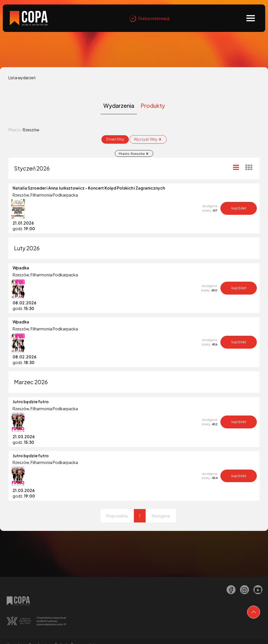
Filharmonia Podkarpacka (54, 195)
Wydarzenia (119, 106)
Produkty (153, 106)
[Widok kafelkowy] (249, 167)
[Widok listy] (236, 167)
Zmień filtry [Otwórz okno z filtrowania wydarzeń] (115, 139)
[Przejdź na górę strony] (254, 612)
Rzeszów (21, 195)
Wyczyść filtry (148, 139)
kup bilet (239, 208)
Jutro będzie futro (31, 402)
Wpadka (21, 268)
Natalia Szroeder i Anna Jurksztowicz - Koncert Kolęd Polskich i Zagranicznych (89, 188)
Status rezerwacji (149, 18)
